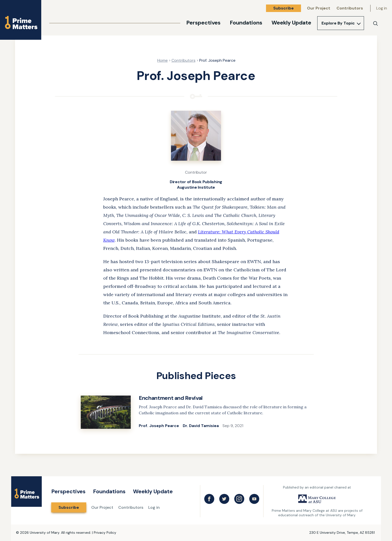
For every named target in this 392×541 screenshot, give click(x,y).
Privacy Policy (105, 533)
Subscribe (283, 8)
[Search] (375, 23)
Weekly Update (291, 23)
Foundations (246, 23)
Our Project (319, 8)
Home (162, 60)
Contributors (350, 8)
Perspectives (203, 23)
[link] (196, 413)
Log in (382, 8)
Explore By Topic (338, 23)
